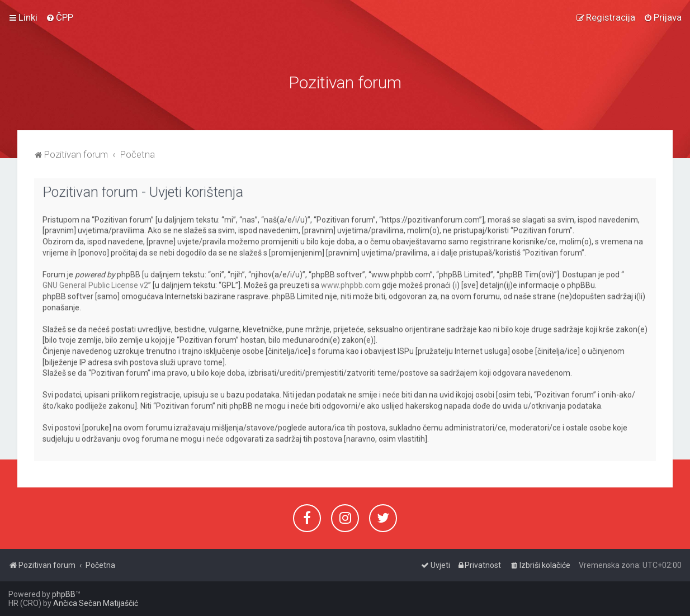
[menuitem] (60, 16)
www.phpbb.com (351, 282)
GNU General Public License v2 (95, 282)
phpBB (64, 594)
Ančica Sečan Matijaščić (96, 603)
